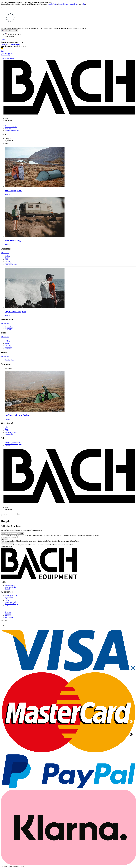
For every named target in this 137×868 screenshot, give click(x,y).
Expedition (8, 345)
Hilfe (2, 51)
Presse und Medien (10, 587)
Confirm (3, 39)
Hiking (7, 258)
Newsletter (8, 612)
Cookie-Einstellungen (11, 604)
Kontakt (7, 600)
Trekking (7, 256)
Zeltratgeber (8, 349)
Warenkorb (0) (9, 129)
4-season (7, 343)
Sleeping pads (9, 329)
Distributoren (9, 617)
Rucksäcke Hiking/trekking (13, 442)
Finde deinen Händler (8, 543)
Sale (6, 511)
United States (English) (10, 31)
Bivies (7, 340)
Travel (7, 259)
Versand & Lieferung (11, 595)
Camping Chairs (10, 360)
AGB (6, 606)
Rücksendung (9, 597)
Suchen (21, 534)
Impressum (8, 614)
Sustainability (9, 434)
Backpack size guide (11, 265)
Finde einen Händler (11, 127)
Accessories (8, 263)
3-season (7, 342)
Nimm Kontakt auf (7, 547)
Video (6, 427)
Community (8, 509)
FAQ (6, 599)
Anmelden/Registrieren (12, 130)
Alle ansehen (5, 253)
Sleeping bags (9, 327)
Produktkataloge (10, 585)
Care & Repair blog (11, 432)
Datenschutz (8, 615)
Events (7, 431)
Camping (7, 446)
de (68, 49)
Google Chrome (73, 4)
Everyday (7, 261)
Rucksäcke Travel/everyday (13, 444)
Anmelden (4, 539)
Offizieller (11, 44)
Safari (83, 4)
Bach (6, 507)
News (6, 429)
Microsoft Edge (63, 4)
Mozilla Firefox (53, 4)
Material (7, 589)
